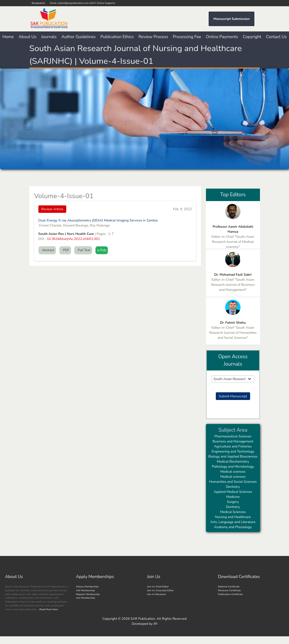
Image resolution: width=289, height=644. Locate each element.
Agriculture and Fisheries (233, 446)
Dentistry (233, 487)
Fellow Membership (87, 587)
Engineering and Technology (233, 451)
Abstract (47, 250)
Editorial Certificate (229, 587)
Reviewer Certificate (229, 590)
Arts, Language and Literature (233, 522)
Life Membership (85, 590)
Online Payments (222, 37)
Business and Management (233, 441)
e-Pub (102, 250)
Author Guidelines (78, 37)
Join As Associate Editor (161, 590)
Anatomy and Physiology (233, 527)
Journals (49, 37)
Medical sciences (233, 472)
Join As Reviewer (157, 594)
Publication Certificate (230, 594)
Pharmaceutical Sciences (233, 436)
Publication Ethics (117, 37)
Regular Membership (88, 594)
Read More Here (48, 609)
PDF (65, 250)
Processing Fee (187, 37)
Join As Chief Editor (158, 587)
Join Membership (86, 598)
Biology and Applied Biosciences (233, 456)
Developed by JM (145, 624)
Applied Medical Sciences (233, 492)
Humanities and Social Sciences (233, 482)
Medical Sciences (233, 512)
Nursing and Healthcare (233, 517)
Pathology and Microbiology (233, 467)
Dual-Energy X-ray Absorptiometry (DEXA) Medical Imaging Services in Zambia (98, 220)
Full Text (83, 250)
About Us (27, 37)
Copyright (252, 37)
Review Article (52, 209)
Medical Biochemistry (233, 462)
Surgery (233, 502)
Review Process (153, 37)
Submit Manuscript (233, 396)
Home (8, 37)
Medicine (233, 497)
